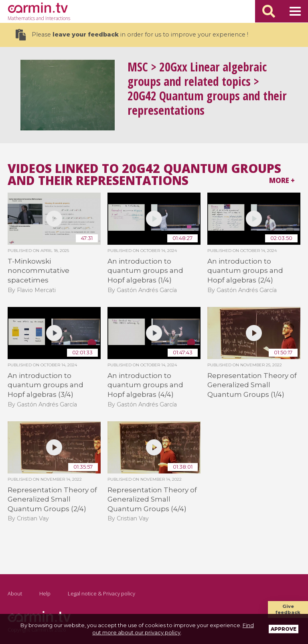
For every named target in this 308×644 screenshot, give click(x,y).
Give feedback (288, 609)
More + (282, 180)
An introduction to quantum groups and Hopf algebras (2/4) (245, 271)
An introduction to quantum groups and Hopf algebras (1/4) (145, 271)
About (15, 593)
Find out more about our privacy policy (173, 629)
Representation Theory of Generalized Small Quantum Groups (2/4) (52, 499)
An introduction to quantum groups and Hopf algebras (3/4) (46, 385)
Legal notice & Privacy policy (101, 593)
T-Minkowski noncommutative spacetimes (38, 271)
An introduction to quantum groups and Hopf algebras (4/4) (145, 385)
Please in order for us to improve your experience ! (132, 35)
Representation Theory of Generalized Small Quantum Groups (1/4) (252, 385)
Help (45, 593)
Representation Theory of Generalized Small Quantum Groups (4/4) (152, 499)
